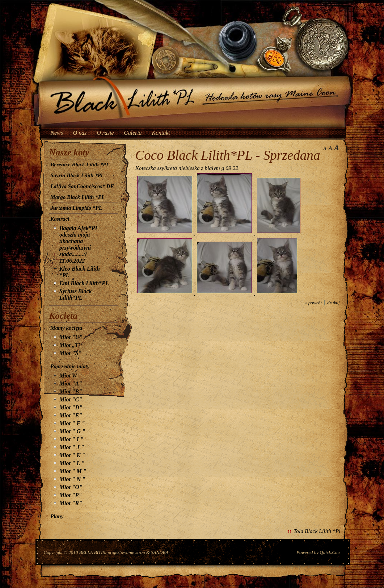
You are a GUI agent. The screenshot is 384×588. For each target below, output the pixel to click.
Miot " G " (72, 431)
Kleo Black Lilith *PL (80, 272)
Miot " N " (72, 479)
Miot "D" (71, 407)
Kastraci (60, 219)
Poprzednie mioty (70, 366)
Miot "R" (71, 503)
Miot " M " (73, 471)
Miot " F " (72, 423)
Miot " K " (72, 455)
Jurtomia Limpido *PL (76, 208)
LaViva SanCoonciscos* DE (82, 186)
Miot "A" (71, 383)
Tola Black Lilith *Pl (317, 531)
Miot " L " (72, 463)
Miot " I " (71, 439)
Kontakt (161, 133)
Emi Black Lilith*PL (84, 283)
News (57, 133)
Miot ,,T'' (70, 345)
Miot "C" (71, 399)
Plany (57, 516)
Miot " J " (72, 447)
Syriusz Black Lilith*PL (75, 294)
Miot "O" (71, 487)
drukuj (333, 303)
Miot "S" (70, 353)
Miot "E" (71, 415)
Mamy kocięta (66, 328)
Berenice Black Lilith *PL (80, 164)
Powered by (318, 552)
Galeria (133, 133)
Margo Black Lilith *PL (77, 197)
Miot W (68, 376)
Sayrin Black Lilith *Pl (76, 175)
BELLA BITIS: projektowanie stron (112, 552)
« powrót (313, 303)
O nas (80, 133)
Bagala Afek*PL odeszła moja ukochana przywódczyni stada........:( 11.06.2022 (79, 244)
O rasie (105, 133)
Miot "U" (71, 337)
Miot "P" (71, 495)
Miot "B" (71, 391)
